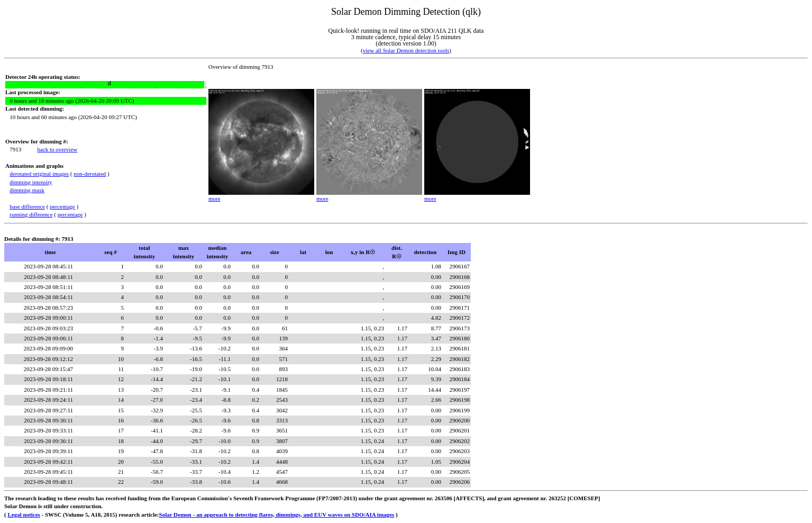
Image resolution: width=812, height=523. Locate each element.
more (215, 199)
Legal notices (24, 515)
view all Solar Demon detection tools (406, 50)
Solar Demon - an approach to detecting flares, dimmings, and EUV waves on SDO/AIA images (277, 515)
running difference (31, 214)
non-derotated (90, 174)
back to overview (58, 149)
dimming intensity (31, 182)
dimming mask (27, 190)
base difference (27, 206)
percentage (62, 206)
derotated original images (39, 174)
